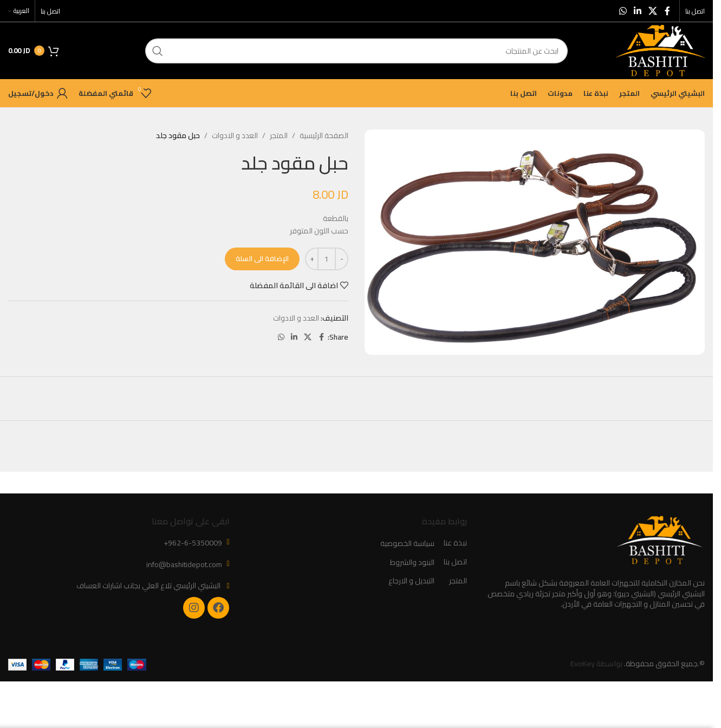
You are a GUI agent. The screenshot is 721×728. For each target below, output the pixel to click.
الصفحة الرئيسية (324, 135)
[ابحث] (356, 51)
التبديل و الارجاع (411, 581)
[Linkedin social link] (637, 11)
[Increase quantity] (312, 259)
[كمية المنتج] (327, 259)
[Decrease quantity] (342, 259)
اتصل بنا (455, 562)
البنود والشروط (412, 563)
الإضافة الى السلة (262, 258)
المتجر (279, 135)
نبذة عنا (455, 543)
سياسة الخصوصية (407, 544)
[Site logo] (660, 50)
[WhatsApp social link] (623, 11)
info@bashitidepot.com (184, 564)
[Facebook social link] (667, 11)
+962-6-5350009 (193, 543)
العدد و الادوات (235, 135)
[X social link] (653, 11)
